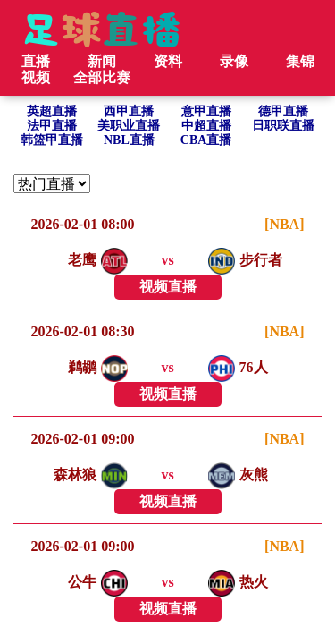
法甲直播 (52, 126)
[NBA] (284, 224)
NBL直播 (129, 140)
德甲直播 (283, 111)
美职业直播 (129, 126)
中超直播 (206, 126)
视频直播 (168, 287)
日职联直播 (283, 126)
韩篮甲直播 (52, 140)
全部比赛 (102, 77)
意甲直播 (206, 111)
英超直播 (52, 111)
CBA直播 (206, 140)
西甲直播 (129, 111)
